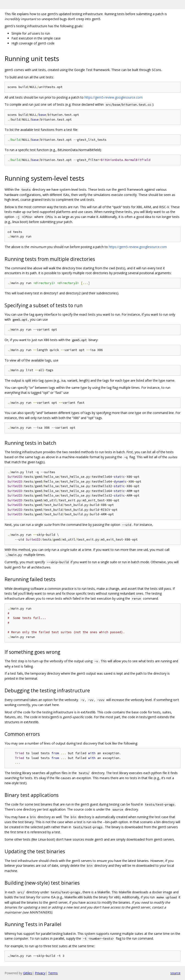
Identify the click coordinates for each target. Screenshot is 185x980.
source (175, 973)
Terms (53, 973)
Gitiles (28, 973)
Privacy (40, 973)
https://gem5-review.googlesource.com (114, 97)
